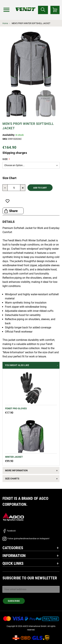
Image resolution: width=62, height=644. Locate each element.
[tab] (31, 365)
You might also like (17, 365)
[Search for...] (43, 10)
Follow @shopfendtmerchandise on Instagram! (26, 539)
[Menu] (6, 10)
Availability (8, 135)
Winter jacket (14, 457)
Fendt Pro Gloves (16, 408)
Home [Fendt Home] (5, 23)
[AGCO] (13, 517)
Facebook (9, 531)
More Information (16, 470)
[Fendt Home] (26, 6)
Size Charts (12, 479)
